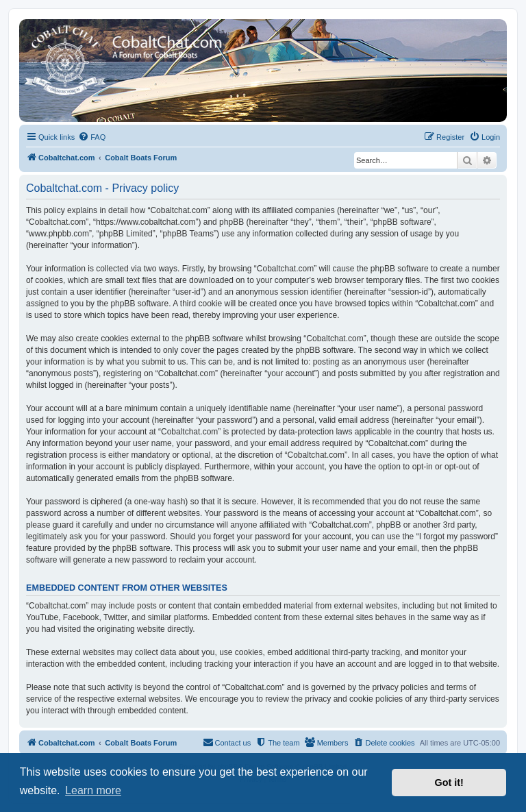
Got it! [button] (449, 783)
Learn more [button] (93, 790)
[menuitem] (92, 137)
